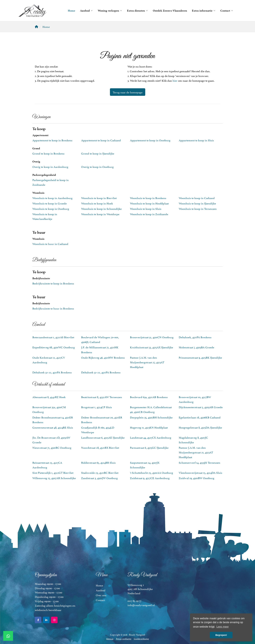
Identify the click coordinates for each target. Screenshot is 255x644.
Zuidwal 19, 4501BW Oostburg (197, 478)
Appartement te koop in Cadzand (101, 140)
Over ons (101, 595)
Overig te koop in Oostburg (97, 167)
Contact (227, 11)
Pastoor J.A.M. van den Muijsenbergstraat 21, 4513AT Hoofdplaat (196, 452)
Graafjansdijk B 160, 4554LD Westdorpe (98, 430)
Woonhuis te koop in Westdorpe (100, 214)
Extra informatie (204, 11)
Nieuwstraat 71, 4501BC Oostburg (52, 447)
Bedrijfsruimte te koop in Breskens (53, 283)
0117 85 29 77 (134, 601)
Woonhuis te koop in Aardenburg (52, 198)
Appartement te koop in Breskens (52, 140)
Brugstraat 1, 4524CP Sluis (97, 407)
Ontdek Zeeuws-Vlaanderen (170, 11)
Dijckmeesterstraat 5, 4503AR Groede (201, 407)
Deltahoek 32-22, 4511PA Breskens (52, 372)
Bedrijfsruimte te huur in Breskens (53, 308)
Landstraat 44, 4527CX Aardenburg (151, 437)
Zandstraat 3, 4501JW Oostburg (99, 478)
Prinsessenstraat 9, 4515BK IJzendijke (200, 357)
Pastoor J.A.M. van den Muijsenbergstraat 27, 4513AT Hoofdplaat (147, 362)
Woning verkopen (110, 11)
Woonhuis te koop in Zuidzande (149, 214)
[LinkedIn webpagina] (46, 620)
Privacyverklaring (124, 639)
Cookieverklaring (141, 639)
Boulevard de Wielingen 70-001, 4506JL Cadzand (100, 339)
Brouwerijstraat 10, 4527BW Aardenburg (195, 399)
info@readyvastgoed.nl (141, 605)
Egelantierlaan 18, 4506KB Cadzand (200, 417)
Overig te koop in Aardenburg (50, 167)
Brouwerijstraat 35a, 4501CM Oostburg (49, 409)
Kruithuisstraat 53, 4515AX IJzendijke (151, 347)
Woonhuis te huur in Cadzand (50, 244)
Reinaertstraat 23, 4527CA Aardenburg (47, 465)
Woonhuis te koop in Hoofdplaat (149, 203)
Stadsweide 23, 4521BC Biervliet (100, 472)
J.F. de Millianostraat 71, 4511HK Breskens (100, 349)
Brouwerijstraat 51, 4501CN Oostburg (152, 337)
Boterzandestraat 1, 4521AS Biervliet (53, 337)
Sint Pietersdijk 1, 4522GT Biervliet (53, 472)
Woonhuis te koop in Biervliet (99, 198)
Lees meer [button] (223, 627)
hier (175, 80)
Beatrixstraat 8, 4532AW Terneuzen (102, 397)
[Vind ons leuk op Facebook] (38, 620)
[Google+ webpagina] (54, 620)
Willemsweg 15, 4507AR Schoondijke (54, 478)
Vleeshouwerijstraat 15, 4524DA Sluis (200, 472)
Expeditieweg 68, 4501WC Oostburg (54, 347)
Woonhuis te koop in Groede (50, 203)
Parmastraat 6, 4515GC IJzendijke (149, 447)
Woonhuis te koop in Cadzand (197, 198)
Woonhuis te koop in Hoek (97, 203)
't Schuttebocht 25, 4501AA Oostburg (151, 472)
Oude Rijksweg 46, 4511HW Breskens (103, 357)
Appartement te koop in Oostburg (150, 140)
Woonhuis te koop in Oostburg (51, 208)
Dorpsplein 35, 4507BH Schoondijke (151, 417)
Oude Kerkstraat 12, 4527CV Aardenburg (49, 360)
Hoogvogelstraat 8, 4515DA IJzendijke (200, 427)
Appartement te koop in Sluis (196, 140)
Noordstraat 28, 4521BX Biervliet (100, 447)
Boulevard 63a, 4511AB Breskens (149, 397)
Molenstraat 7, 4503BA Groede (196, 347)
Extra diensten (138, 11)
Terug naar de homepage (128, 92)
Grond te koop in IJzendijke (98, 153)
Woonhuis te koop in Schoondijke (101, 208)
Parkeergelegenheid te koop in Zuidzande (50, 182)
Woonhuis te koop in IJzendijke (197, 203)
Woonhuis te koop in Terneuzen (198, 208)
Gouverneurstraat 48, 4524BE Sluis (53, 427)
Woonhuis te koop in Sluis (146, 208)
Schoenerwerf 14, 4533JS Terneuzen (199, 462)
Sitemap (110, 639)
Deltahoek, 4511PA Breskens (195, 337)
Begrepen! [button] (221, 635)
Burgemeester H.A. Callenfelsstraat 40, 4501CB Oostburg (151, 409)
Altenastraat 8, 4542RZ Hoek (49, 397)
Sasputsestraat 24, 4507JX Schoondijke (145, 465)
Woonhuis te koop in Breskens (148, 198)
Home (71, 11)
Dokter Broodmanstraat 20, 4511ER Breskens (102, 419)
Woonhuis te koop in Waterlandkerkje (45, 216)
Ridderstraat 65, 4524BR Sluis (98, 462)
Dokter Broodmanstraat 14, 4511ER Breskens (53, 419)
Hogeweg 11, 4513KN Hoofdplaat (149, 427)
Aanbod (86, 11)
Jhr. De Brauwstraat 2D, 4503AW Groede (51, 440)
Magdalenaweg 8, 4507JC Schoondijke (193, 440)
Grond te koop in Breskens (48, 153)
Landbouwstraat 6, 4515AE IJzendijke (103, 437)
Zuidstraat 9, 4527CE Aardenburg (150, 478)
